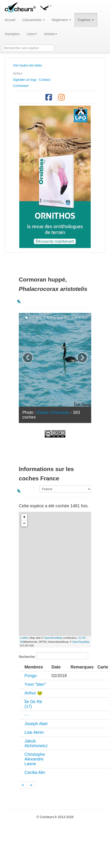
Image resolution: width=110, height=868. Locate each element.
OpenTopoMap (81, 642)
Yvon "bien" (35, 684)
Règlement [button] (61, 20)
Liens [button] (32, 34)
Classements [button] (33, 20)
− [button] (24, 523)
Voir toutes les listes (27, 65)
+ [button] (24, 517)
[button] (46, 7)
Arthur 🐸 (33, 693)
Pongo (31, 676)
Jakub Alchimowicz (36, 743)
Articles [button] (51, 34)
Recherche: (53, 656)
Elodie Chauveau (53, 412)
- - (26, 715)
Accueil (10, 20)
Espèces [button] (86, 20)
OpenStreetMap (53, 638)
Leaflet (24, 638)
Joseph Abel (36, 724)
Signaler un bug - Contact (32, 80)
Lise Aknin (34, 732)
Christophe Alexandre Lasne (35, 759)
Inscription (12, 34)
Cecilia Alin (35, 772)
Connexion (21, 86)
